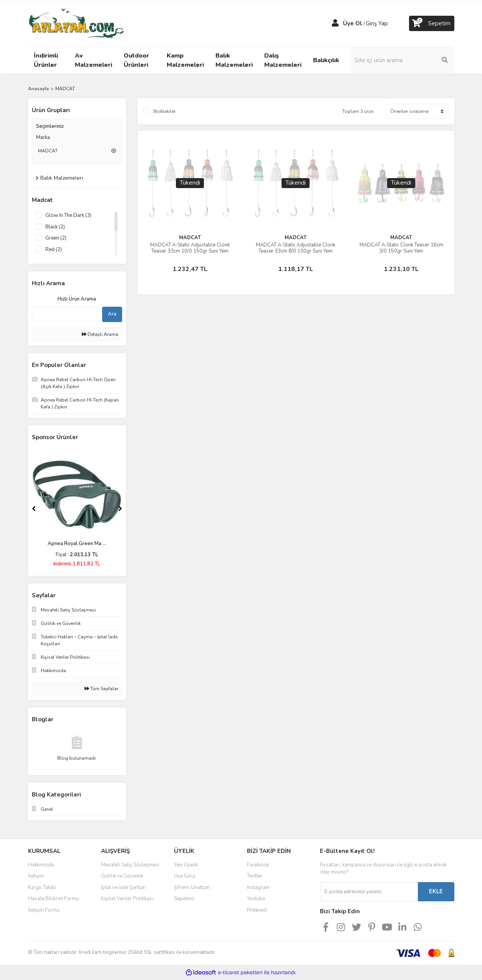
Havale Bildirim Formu (53, 899)
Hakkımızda (41, 865)
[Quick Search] (64, 314)
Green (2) (56, 238)
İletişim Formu (44, 910)
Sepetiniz (184, 899)
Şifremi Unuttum (192, 887)
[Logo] (76, 23)
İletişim (36, 876)
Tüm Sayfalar (101, 689)
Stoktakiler (164, 111)
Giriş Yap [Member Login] (377, 23)
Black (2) (55, 227)
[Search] (402, 60)
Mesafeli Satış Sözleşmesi (130, 865)
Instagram (258, 887)
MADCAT (65, 89)
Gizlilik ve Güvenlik (122, 876)
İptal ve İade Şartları (123, 887)
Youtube (256, 899)
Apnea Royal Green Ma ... (77, 544)
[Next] (120, 509)
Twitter (255, 876)
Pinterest (257, 910)
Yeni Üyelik (186, 865)
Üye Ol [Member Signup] (353, 23)
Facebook (258, 865)
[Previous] (34, 509)
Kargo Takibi (42, 887)
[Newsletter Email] (369, 892)
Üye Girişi (185, 876)
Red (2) (54, 250)
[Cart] (432, 23)
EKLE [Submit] (436, 891)
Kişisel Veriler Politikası (127, 899)
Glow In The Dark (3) (68, 215)
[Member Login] (335, 23)
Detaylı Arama (100, 334)
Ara (112, 314)
